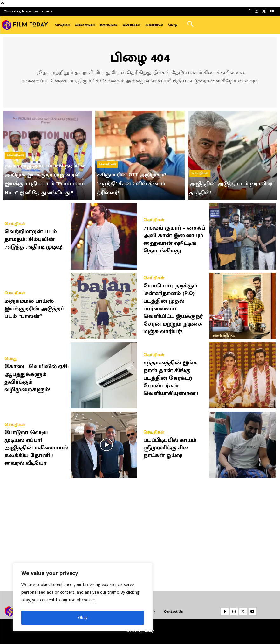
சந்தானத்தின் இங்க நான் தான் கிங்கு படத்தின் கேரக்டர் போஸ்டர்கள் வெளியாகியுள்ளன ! (171, 378)
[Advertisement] (140, 532)
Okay (83, 617)
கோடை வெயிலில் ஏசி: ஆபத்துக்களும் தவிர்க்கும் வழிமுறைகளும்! (37, 378)
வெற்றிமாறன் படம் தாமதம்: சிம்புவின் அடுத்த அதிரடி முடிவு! (34, 239)
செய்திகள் (15, 155)
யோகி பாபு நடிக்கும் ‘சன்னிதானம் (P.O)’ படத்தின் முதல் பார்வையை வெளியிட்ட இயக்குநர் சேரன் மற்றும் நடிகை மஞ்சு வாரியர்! (173, 309)
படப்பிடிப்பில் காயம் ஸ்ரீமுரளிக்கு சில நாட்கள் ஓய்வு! (170, 448)
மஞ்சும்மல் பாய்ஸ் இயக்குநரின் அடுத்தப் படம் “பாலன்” (34, 309)
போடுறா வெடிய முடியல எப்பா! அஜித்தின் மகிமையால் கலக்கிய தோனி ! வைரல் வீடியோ (36, 448)
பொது (11, 359)
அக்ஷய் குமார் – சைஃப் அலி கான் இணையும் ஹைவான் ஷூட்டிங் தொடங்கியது (174, 239)
